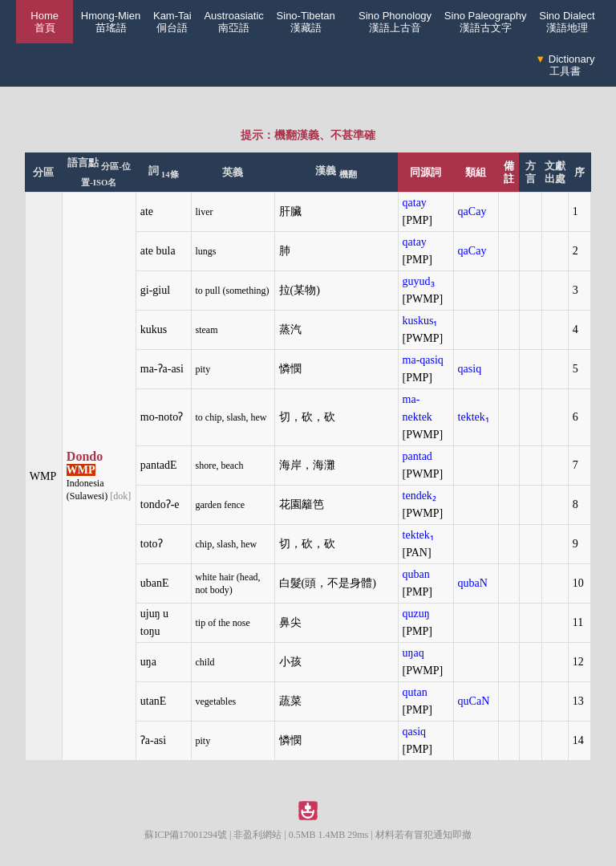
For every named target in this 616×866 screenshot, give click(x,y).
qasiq (470, 369)
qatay (415, 203)
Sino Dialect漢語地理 (567, 22)
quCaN (474, 701)
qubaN (473, 583)
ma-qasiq (423, 360)
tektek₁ (474, 417)
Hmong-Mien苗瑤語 (111, 22)
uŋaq (413, 653)
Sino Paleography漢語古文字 (486, 22)
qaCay (472, 211)
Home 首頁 (45, 22)
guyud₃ (419, 281)
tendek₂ (419, 496)
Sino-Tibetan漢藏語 (306, 22)
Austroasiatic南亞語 (233, 22)
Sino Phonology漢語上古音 (395, 22)
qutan (415, 692)
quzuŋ (416, 614)
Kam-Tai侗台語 (172, 22)
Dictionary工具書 (565, 65)
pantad (417, 456)
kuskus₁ (420, 321)
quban (416, 574)
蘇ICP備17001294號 (186, 835)
